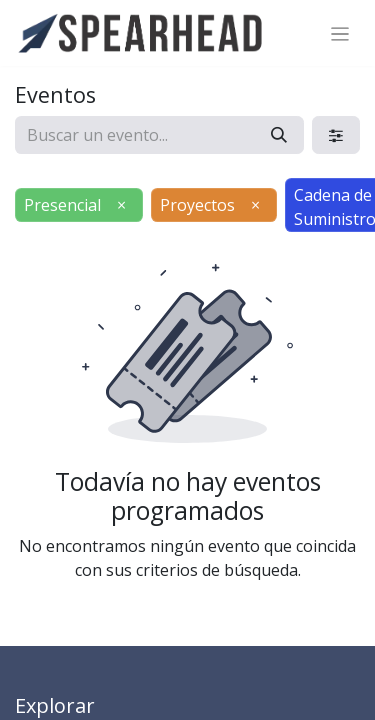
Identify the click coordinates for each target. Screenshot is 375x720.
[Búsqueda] (279, 135)
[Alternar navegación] (340, 33)
